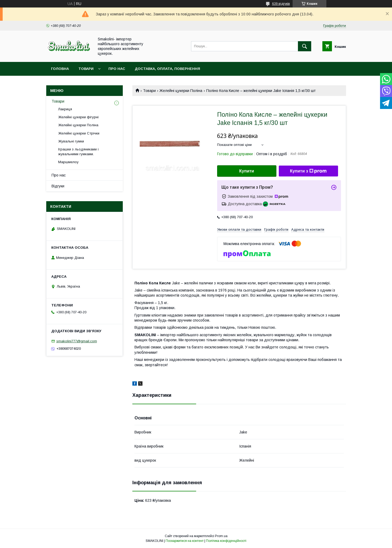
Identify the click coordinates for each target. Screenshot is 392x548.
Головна (60, 69)
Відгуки (58, 186)
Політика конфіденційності (226, 541)
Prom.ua (221, 536)
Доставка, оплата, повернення (167, 69)
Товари (86, 69)
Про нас (117, 69)
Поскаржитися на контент (185, 541)
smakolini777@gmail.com (77, 341)
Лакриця (65, 109)
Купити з (308, 171)
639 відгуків (281, 4)
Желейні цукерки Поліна (181, 91)
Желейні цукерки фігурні (78, 117)
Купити (247, 171)
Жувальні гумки (71, 141)
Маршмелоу (68, 162)
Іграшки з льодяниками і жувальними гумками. (78, 152)
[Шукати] (305, 46)
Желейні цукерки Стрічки (79, 133)
